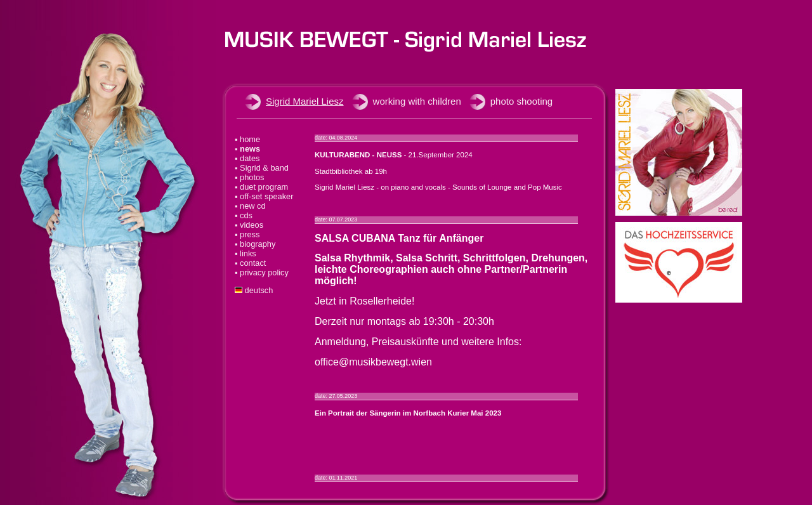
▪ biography (255, 244)
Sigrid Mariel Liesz (305, 101)
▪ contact (250, 263)
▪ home (247, 139)
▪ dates (247, 158)
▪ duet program (261, 187)
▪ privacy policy (262, 272)
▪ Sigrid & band (262, 168)
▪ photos (250, 177)
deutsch (254, 290)
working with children (417, 101)
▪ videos (249, 225)
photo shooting (521, 101)
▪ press (247, 234)
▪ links (246, 253)
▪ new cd (250, 206)
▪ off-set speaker (264, 196)
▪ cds (244, 215)
